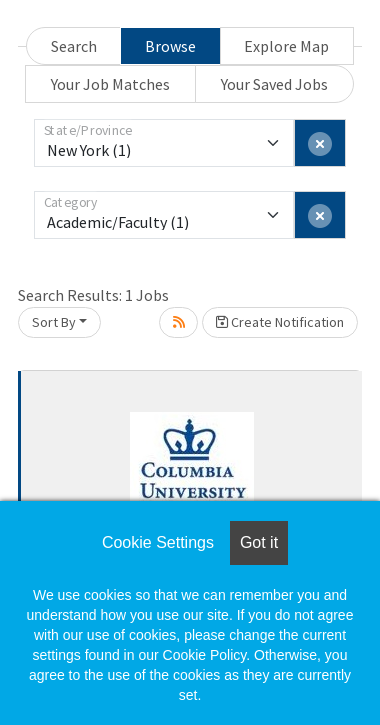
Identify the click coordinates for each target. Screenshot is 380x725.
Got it (259, 542)
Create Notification (280, 322)
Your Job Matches (110, 84)
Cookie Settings (158, 542)
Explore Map (286, 46)
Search (74, 46)
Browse (170, 46)
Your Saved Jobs (274, 84)
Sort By (54, 322)
